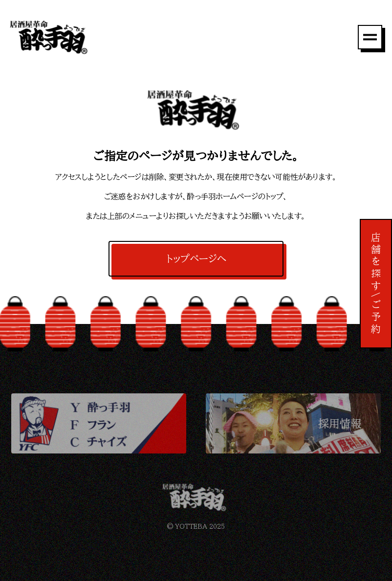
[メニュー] (370, 37)
